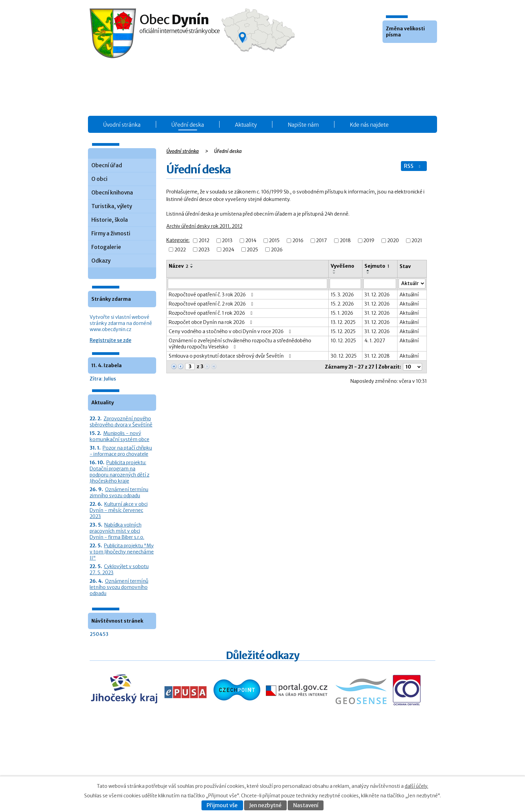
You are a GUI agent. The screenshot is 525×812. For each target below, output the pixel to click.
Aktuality (246, 125)
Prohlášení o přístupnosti (369, 769)
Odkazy (101, 261)
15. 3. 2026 (342, 295)
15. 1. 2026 (342, 313)
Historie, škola (110, 220)
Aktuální (409, 295)
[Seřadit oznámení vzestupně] (192, 264)
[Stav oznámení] (412, 284)
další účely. (416, 786)
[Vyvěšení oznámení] (345, 284)
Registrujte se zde (110, 340)
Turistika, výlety (112, 206)
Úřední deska (188, 125)
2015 (274, 241)
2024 (228, 250)
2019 (369, 241)
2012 (204, 241)
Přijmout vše (222, 805)
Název (178, 266)
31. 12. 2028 (377, 356)
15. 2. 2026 (342, 304)
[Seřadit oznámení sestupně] (192, 267)
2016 (298, 241)
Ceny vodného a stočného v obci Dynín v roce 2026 (231, 331)
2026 (277, 250)
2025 (252, 250)
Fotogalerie (106, 247)
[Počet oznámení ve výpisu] (412, 367)
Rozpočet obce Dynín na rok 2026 (212, 322)
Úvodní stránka (122, 125)
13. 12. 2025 (343, 322)
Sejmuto (377, 266)
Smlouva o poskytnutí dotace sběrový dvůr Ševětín (231, 356)
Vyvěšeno (342, 266)
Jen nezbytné (265, 805)
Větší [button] (407, 53)
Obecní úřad (107, 165)
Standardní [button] (398, 53)
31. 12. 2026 (377, 295)
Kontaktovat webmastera (382, 762)
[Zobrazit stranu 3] (190, 366)
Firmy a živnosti (111, 233)
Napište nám (303, 125)
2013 (227, 241)
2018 (345, 241)
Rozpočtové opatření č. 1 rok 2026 (212, 313)
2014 (251, 241)
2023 (204, 250)
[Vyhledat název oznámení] (247, 284)
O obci (99, 179)
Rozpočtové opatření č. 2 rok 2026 (212, 304)
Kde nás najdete (369, 125)
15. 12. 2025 (343, 331)
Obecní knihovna (112, 193)
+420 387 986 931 (128, 766)
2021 (417, 241)
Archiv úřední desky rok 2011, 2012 (204, 226)
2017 (321, 241)
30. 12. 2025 (344, 356)
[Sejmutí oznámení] (380, 284)
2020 (393, 241)
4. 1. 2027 (375, 341)
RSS (413, 166)
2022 (180, 250)
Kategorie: (178, 240)
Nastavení (306, 805)
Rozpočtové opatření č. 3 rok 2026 (212, 295)
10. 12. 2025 (343, 341)
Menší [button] (389, 53)
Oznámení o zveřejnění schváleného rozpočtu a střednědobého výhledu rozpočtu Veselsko (240, 344)
